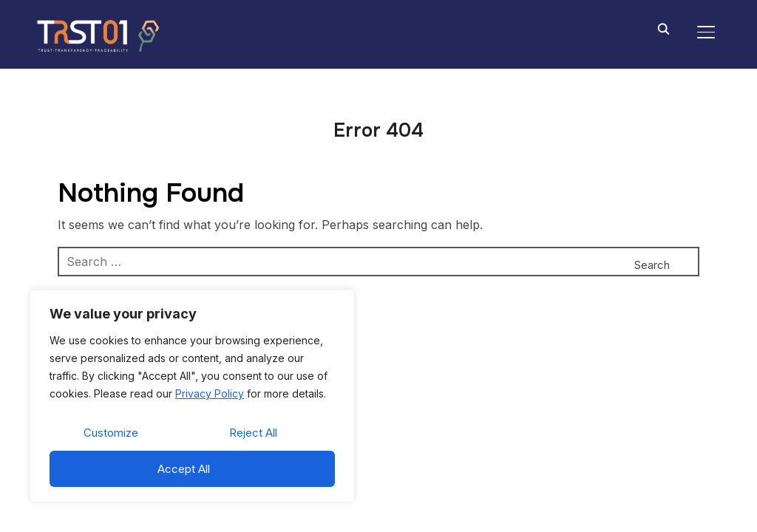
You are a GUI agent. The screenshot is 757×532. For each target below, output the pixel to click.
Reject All (253, 433)
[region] (192, 396)
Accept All (184, 469)
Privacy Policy (210, 393)
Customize (111, 433)
